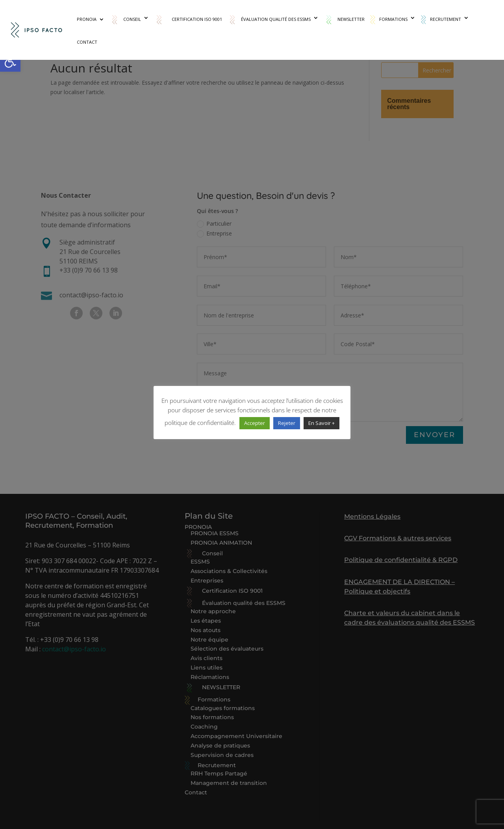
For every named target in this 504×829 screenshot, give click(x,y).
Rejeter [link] (287, 423)
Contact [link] (87, 42)
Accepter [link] (255, 423)
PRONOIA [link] (87, 19)
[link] (10, 61)
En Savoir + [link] (321, 423)
